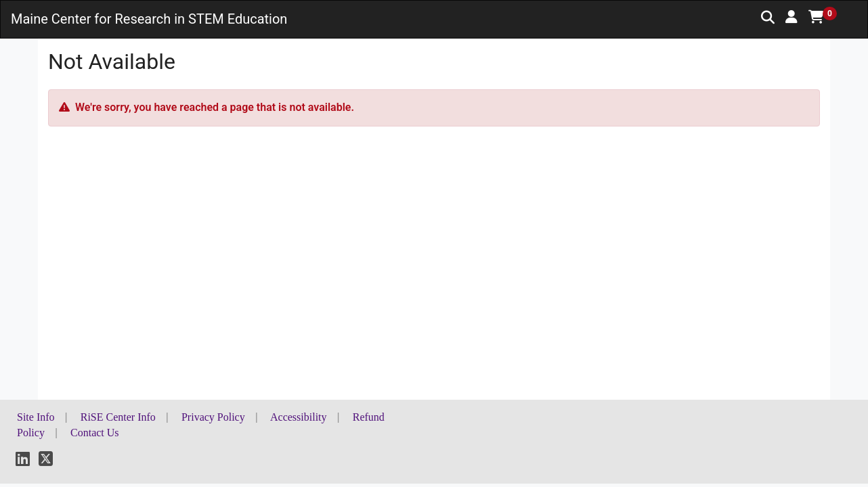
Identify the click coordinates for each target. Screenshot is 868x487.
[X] (46, 461)
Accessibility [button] (299, 417)
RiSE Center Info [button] (118, 417)
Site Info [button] (36, 417)
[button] (791, 17)
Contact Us (95, 433)
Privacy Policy (213, 417)
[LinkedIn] (23, 461)
